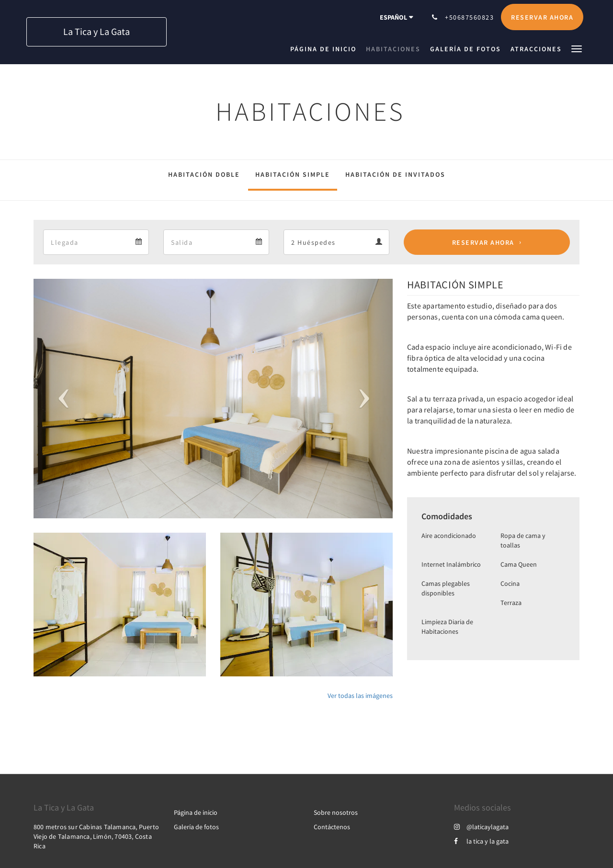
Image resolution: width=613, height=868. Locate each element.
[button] (577, 48)
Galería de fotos (196, 827)
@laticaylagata (481, 827)
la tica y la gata (481, 841)
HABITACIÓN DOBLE (204, 174)
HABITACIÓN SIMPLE (293, 174)
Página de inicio (196, 812)
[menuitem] (326, 49)
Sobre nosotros (336, 812)
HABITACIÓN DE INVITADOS (395, 174)
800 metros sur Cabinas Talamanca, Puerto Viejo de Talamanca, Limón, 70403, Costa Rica (96, 836)
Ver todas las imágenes (360, 696)
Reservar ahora (483, 242)
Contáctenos (332, 827)
